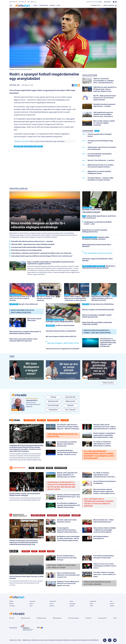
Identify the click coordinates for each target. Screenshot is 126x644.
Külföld (11, 604)
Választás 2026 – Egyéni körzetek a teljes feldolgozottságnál (33, 244)
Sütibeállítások (94, 640)
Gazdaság (12, 606)
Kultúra (32, 604)
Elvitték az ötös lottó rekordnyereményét (91, 211)
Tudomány (32, 601)
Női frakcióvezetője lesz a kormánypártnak (26, 250)
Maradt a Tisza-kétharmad (28, 304)
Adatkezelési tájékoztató (56, 640)
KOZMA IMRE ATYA (38, 515)
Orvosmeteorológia (73, 618)
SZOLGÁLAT (52, 515)
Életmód (52, 606)
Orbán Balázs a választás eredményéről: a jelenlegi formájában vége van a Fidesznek (41, 253)
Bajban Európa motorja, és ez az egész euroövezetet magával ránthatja (20, 298)
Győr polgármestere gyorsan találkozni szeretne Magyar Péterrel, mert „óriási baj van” (42, 256)
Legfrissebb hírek (25, 618)
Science (51, 551)
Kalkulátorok (61, 468)
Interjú (51, 604)
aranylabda (19, 146)
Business (26, 551)
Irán (59, 5)
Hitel (31, 468)
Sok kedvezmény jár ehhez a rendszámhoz (61, 331)
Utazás (49, 468)
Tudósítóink (53, 601)
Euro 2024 (25, 141)
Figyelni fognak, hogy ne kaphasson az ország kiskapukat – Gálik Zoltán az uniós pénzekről (75, 298)
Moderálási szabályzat (70, 640)
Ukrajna (53, 5)
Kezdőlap (17, 141)
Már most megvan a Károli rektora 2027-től (61, 337)
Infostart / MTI (15, 85)
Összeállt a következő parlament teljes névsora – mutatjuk (32, 241)
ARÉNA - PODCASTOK (109, 5)
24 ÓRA (97, 131)
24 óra (36, 5)
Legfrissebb (93, 601)
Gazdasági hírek (102, 618)
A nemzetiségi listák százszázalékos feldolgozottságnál (31, 247)
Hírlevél (112, 604)
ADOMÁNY (76, 515)
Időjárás (112, 606)
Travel (42, 551)
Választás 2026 (44, 5)
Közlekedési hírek (41, 618)
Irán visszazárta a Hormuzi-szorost (98, 253)
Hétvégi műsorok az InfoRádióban (102, 304)
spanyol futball (30, 146)
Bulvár (71, 601)
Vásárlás (40, 468)
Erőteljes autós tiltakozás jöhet (60, 322)
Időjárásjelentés (57, 618)
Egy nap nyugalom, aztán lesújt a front (63, 343)
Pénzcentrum (30, 420)
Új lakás (65, 420)
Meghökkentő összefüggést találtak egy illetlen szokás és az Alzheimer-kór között (102, 298)
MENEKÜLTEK (64, 515)
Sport (34, 551)
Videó (91, 606)
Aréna (115, 618)
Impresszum (44, 640)
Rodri (40, 146)
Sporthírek (88, 618)
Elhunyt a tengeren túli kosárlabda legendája (98, 310)
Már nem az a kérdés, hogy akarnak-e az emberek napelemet (46, 298)
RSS (88, 640)
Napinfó (72, 606)
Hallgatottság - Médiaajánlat (31, 640)
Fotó (111, 601)
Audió (91, 604)
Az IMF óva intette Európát (65, 326)
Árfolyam (41, 420)
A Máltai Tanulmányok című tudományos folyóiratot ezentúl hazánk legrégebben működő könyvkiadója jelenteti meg (24, 543)
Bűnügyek (72, 604)
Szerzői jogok (82, 640)
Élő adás (53, 397)
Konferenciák (53, 420)
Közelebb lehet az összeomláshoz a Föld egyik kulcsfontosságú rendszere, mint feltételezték (108, 343)
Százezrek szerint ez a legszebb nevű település (63, 349)
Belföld (11, 601)
